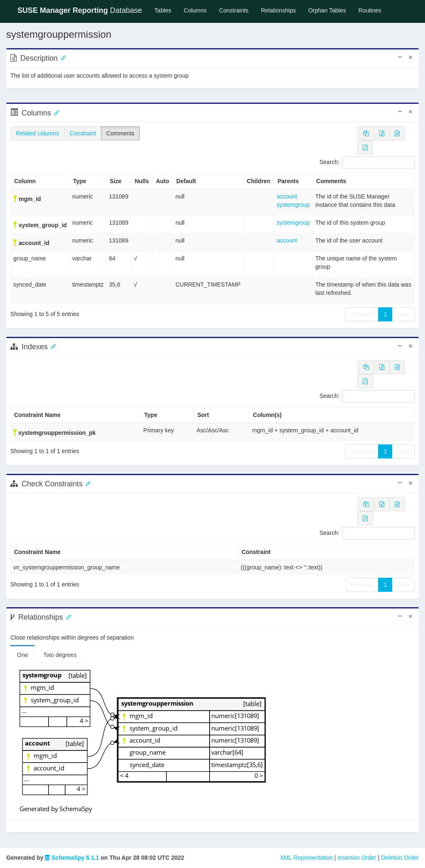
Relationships (278, 10)
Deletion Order (400, 858)
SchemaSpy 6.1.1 (72, 858)
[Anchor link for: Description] (61, 57)
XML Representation (307, 858)
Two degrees (60, 655)
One (22, 655)
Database (80, 10)
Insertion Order (357, 858)
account (287, 196)
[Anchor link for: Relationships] (67, 616)
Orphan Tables (327, 10)
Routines (370, 10)
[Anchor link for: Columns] (55, 112)
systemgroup (293, 205)
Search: (367, 162)
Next (403, 314)
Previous (362, 314)
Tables (166, 10)
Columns (195, 10)
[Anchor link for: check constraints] (86, 483)
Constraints (234, 10)
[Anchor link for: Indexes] (51, 346)
